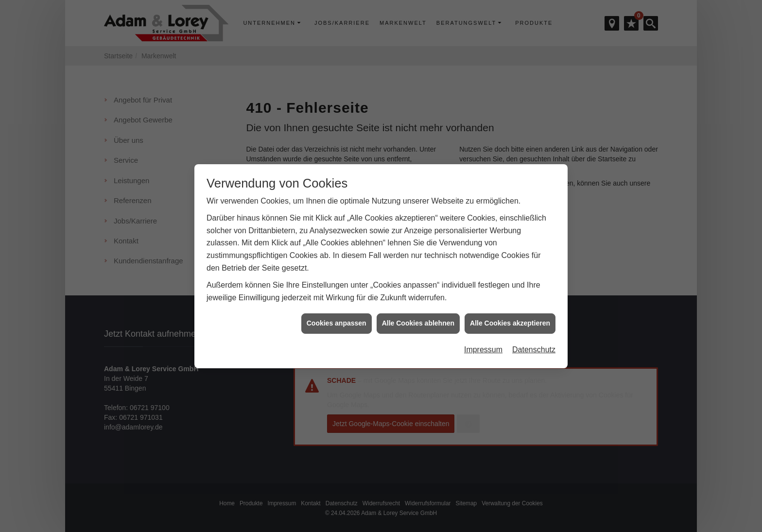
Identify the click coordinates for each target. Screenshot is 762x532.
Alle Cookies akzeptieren (510, 318)
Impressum (483, 345)
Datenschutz (534, 345)
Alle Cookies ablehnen (418, 318)
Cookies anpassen (337, 318)
